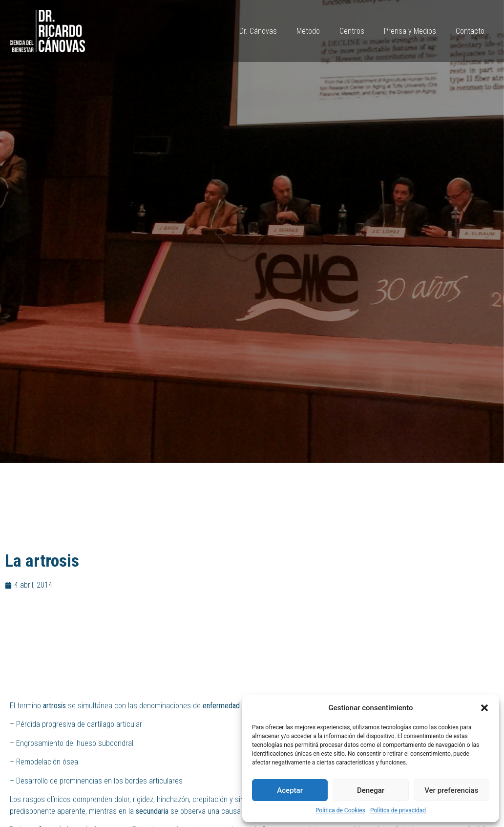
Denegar (371, 790)
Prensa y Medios (410, 31)
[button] (484, 708)
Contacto (470, 31)
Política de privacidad (398, 810)
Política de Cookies (340, 810)
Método (308, 31)
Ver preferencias (451, 790)
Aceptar (290, 790)
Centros (352, 31)
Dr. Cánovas (258, 31)
